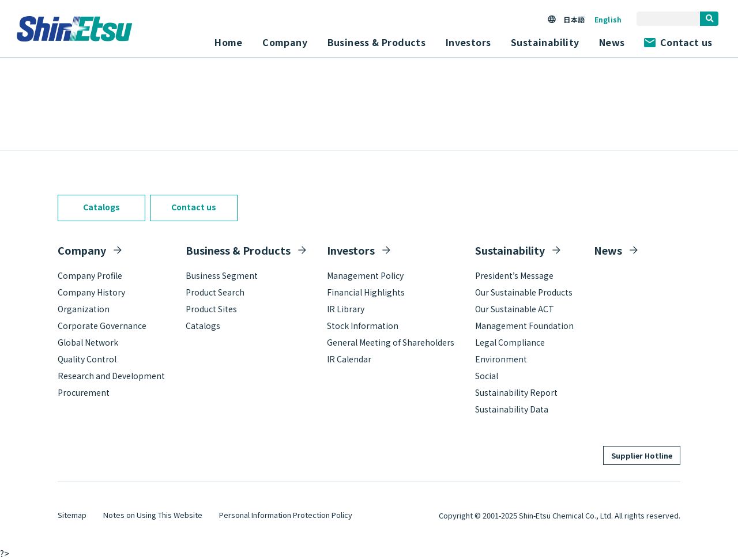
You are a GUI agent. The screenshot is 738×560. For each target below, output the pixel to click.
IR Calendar (349, 359)
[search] (709, 19)
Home (229, 42)
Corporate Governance (102, 326)
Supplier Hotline (642, 455)
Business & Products (238, 250)
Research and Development (111, 376)
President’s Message (514, 275)
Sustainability (510, 250)
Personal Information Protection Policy (286, 515)
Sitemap (72, 515)
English (608, 19)
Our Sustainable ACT (515, 309)
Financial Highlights (366, 292)
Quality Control (87, 359)
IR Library (346, 309)
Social (487, 376)
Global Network (88, 342)
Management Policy (365, 275)
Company (82, 250)
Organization (84, 309)
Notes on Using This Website (153, 515)
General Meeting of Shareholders (391, 342)
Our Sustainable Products (524, 292)
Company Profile (90, 275)
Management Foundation (524, 326)
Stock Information (363, 326)
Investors (351, 250)
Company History (91, 292)
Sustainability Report (516, 392)
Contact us (678, 42)
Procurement (84, 392)
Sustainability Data (512, 409)
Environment (501, 359)
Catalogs (101, 207)
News (612, 42)
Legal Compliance (510, 342)
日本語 (574, 19)
